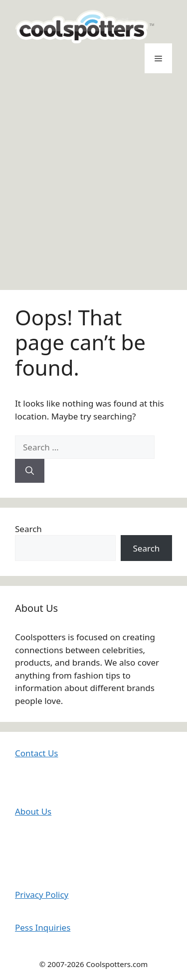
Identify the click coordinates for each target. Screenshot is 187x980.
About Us (33, 811)
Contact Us (37, 753)
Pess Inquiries (43, 927)
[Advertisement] (93, 182)
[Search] (30, 471)
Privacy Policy (42, 895)
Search (28, 529)
